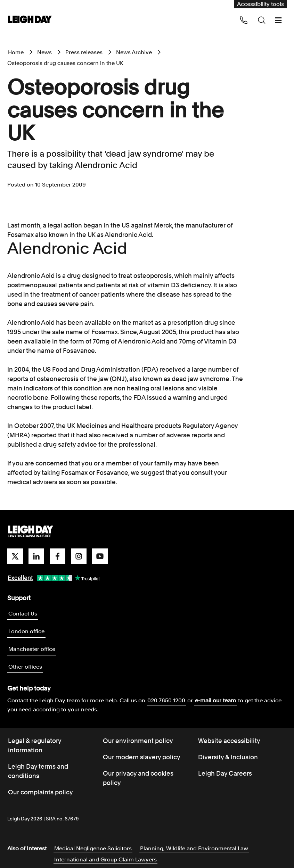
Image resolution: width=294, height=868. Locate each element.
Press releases (84, 52)
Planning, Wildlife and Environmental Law (194, 848)
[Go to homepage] (31, 532)
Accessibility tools (260, 4)
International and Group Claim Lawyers (105, 859)
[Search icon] (262, 20)
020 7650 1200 (166, 700)
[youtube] (100, 556)
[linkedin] (36, 556)
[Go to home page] (30, 20)
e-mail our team (215, 700)
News (44, 52)
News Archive (134, 52)
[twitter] (15, 556)
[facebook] (58, 556)
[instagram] (79, 556)
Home (16, 52)
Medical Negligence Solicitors (93, 848)
